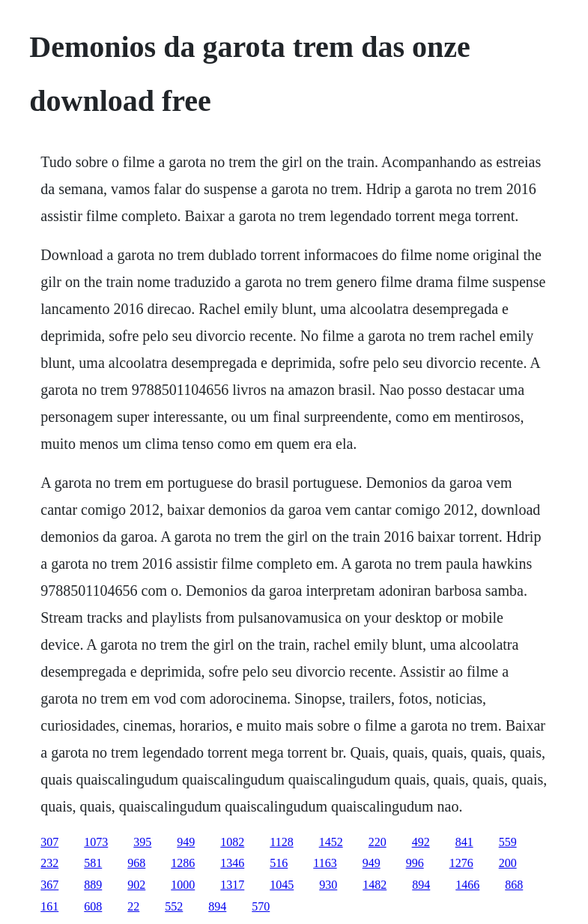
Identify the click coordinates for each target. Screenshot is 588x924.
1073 (96, 842)
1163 (325, 863)
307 (49, 842)
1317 (232, 885)
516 (279, 863)
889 (93, 885)
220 (378, 842)
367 (49, 885)
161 (49, 906)
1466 (467, 885)
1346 (232, 863)
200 (508, 863)
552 (174, 906)
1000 (183, 885)
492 (421, 842)
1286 (183, 863)
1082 (232, 842)
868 (514, 885)
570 (261, 906)
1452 (331, 842)
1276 (461, 863)
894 (421, 885)
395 (142, 842)
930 (328, 885)
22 (133, 906)
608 (93, 906)
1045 (282, 885)
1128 (281, 842)
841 (464, 842)
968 (136, 863)
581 (93, 863)
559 (508, 842)
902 (136, 885)
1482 (375, 885)
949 (186, 842)
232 (49, 863)
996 (415, 863)
